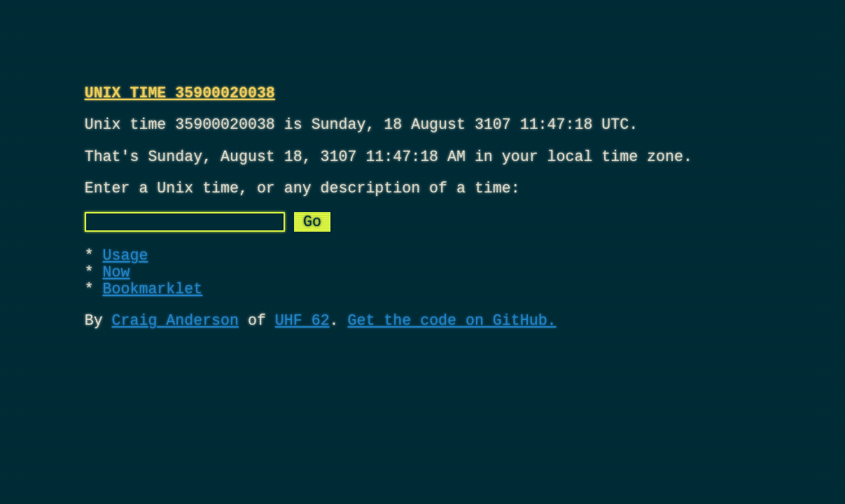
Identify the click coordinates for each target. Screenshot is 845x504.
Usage (126, 275)
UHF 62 (302, 350)
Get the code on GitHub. (452, 350)
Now (117, 295)
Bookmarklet (153, 315)
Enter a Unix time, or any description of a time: (302, 201)
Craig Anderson (175, 350)
